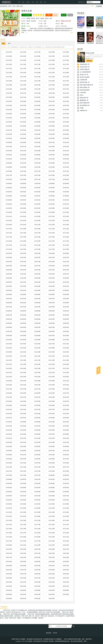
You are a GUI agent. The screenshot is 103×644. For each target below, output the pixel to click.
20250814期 (9, 483)
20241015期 (23, 344)
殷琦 (51, 18)
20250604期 (66, 446)
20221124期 (51, 69)
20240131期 (37, 266)
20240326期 (9, 290)
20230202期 (51, 97)
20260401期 (9, 590)
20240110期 (23, 258)
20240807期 (51, 311)
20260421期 (23, 599)
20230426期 (66, 134)
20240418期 (66, 299)
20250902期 (9, 492)
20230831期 (37, 196)
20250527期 (66, 442)
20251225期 (23, 545)
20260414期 (37, 594)
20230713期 (66, 171)
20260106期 (23, 549)
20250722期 (23, 471)
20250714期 (23, 467)
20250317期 (51, 410)
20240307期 (9, 282)
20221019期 (51, 52)
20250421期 (51, 426)
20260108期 (51, 549)
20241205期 (9, 368)
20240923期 (51, 331)
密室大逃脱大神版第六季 (86, 85)
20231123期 (66, 233)
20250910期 (9, 496)
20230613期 (23, 159)
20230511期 (51, 142)
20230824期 (51, 192)
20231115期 (9, 233)
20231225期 (23, 249)
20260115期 (37, 553)
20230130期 (9, 97)
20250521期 (23, 442)
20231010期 (66, 212)
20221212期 (9, 77)
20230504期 (66, 138)
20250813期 (66, 479)
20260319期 (51, 582)
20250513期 (23, 438)
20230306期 (9, 114)
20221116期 (52, 64)
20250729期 (9, 475)
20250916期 (51, 496)
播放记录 (83, 2)
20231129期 (37, 237)
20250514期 (37, 438)
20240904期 (51, 323)
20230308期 (37, 114)
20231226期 (37, 249)
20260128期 (66, 557)
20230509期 (23, 142)
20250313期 (37, 410)
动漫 (37, 2)
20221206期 (37, 73)
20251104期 (23, 520)
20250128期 (51, 389)
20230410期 (66, 126)
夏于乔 (38, 18)
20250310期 (66, 405)
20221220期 (9, 81)
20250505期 (23, 434)
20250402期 (51, 418)
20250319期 (9, 414)
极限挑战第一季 (84, 100)
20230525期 (23, 151)
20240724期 (37, 307)
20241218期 (23, 373)
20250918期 (9, 500)
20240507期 (51, 303)
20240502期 (37, 303)
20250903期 (23, 492)
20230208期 (23, 101)
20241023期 (23, 348)
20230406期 (51, 126)
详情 (72, 33)
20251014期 (66, 508)
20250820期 (51, 483)
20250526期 (51, 442)
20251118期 (9, 529)
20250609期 (23, 451)
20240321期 (51, 286)
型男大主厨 (20, 6)
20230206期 (66, 97)
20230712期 (51, 171)
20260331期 (66, 586)
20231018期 (66, 216)
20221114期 (23, 64)
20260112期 (66, 549)
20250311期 (9, 410)
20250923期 (37, 500)
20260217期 (23, 570)
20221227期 (66, 81)
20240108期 (66, 253)
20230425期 (51, 134)
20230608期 (66, 155)
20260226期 (9, 574)
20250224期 (23, 401)
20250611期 (51, 451)
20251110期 (66, 520)
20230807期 (37, 184)
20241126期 (66, 360)
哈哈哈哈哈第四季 (85, 90)
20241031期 (23, 352)
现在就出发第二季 (85, 82)
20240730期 (66, 307)
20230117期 (23, 93)
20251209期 (37, 537)
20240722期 (9, 307)
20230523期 (66, 147)
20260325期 (23, 586)
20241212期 (66, 368)
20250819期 (37, 483)
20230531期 (66, 151)
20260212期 (66, 566)
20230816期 (51, 188)
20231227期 (51, 249)
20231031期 (23, 225)
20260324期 (9, 586)
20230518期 (37, 147)
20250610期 (37, 451)
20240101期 (9, 253)
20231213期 (9, 245)
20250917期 (66, 496)
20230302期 (66, 110)
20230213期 (51, 101)
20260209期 (23, 566)
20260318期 (37, 582)
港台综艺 (34, 21)
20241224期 (66, 373)
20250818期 (23, 483)
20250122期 (9, 389)
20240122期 (23, 262)
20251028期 (37, 516)
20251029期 (51, 516)
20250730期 (23, 475)
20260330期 (51, 586)
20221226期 (51, 81)
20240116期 (51, 258)
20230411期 (9, 130)
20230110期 (37, 89)
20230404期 (23, 126)
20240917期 (9, 331)
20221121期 (9, 69)
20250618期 (37, 455)
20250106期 (9, 381)
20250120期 (51, 385)
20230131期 (23, 97)
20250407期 (9, 422)
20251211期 (66, 537)
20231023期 (23, 221)
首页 (19, 2)
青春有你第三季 (84, 98)
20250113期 (66, 381)
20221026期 (37, 56)
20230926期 (23, 208)
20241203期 (51, 364)
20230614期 (37, 159)
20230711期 (37, 171)
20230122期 (66, 93)
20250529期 (23, 446)
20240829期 (9, 323)
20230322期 (66, 118)
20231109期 (37, 229)
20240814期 (23, 315)
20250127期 (37, 389)
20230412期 (23, 130)
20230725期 (9, 179)
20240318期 (9, 286)
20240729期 (51, 307)
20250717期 (66, 467)
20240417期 (51, 299)
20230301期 (51, 110)
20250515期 (51, 438)
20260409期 (9, 594)
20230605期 (23, 155)
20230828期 (66, 192)
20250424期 (23, 430)
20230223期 (9, 110)
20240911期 (37, 327)
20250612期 (66, 451)
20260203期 (37, 562)
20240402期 (66, 290)
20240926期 (23, 336)
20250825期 (9, 488)
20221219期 (66, 77)
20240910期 (23, 327)
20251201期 (37, 533)
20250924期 (51, 500)
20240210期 (37, 270)
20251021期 (51, 512)
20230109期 (23, 89)
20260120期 (66, 553)
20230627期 (66, 163)
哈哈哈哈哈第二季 (85, 64)
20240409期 (51, 294)
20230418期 (66, 130)
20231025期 (51, 221)
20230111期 (52, 89)
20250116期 (37, 385)
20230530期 (51, 151)
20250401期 (37, 418)
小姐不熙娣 (83, 93)
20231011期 (9, 216)
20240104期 (51, 253)
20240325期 (66, 286)
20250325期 (51, 414)
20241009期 (51, 340)
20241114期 (66, 356)
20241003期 (9, 340)
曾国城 (28, 18)
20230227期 (23, 110)
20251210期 (51, 537)
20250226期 (51, 401)
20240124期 (51, 262)
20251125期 (66, 529)
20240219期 (66, 270)
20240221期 (23, 274)
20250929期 (9, 504)
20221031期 (66, 56)
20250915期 (37, 496)
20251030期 (66, 516)
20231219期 (51, 245)
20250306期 (51, 405)
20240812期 (66, 311)
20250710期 (9, 467)
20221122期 (23, 69)
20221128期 (66, 69)
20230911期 (37, 200)
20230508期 (9, 142)
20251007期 (9, 508)
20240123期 (37, 262)
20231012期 (23, 216)
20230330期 (66, 122)
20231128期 (23, 237)
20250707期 (37, 463)
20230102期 (37, 85)
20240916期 (66, 327)
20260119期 (51, 553)
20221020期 (66, 52)
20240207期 (23, 270)
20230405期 (37, 126)
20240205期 (66, 266)
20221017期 (37, 52)
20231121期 (37, 233)
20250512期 (9, 438)
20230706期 (9, 171)
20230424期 (37, 134)
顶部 (98, 370)
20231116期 (23, 233)
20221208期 (66, 73)
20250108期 (37, 381)
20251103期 (9, 520)
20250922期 (23, 500)
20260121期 (9, 557)
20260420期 (9, 599)
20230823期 (37, 192)
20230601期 (9, 155)
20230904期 (51, 196)
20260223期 (37, 570)
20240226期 (51, 274)
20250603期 (51, 446)
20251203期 (66, 533)
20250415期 (9, 426)
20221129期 (9, 73)
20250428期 (37, 430)
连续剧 (28, 2)
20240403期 (9, 294)
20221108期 (51, 60)
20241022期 (9, 348)
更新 (41, 2)
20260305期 (66, 574)
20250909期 (66, 492)
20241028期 (51, 348)
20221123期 (37, 69)
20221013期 (23, 52)
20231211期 (51, 241)
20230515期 (66, 142)
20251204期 (9, 537)
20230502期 (37, 138)
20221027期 (51, 56)
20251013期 (51, 508)
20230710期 (23, 171)
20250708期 (51, 463)
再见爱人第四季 (90, 53)
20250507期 (51, 434)
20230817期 (66, 188)
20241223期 (51, 373)
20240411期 (9, 299)
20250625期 (23, 459)
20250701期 (66, 459)
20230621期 (23, 163)
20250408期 (23, 422)
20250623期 (66, 455)
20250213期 (23, 397)
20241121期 (37, 360)
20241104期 (37, 352)
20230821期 (9, 192)
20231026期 (66, 221)
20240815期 (37, 315)
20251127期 (23, 533)
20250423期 (9, 430)
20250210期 (51, 393)
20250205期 (23, 393)
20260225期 (66, 570)
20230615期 (51, 159)
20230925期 (9, 208)
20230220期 (37, 105)
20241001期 (51, 336)
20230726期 (23, 179)
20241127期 (9, 364)
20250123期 (23, 389)
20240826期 (37, 319)
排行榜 (55, 633)
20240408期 (37, 294)
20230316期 (23, 118)
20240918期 (23, 331)
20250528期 (9, 446)
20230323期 (9, 122)
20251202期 (51, 533)
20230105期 (9, 89)
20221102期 (23, 60)
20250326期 (66, 414)
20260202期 (23, 562)
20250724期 (51, 471)
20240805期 (23, 311)
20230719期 (37, 175)
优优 (3, 43)
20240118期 (9, 262)
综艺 (33, 2)
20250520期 (9, 442)
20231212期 (66, 241)
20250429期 (51, 430)
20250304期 (23, 405)
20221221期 (23, 81)
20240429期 (9, 303)
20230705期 (66, 167)
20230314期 (66, 114)
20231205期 (9, 241)
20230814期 (23, 188)
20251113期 (37, 525)
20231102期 (51, 225)
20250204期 (9, 393)
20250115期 (23, 385)
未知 (45, 21)
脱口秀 (28, 21)
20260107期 (37, 549)
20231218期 (37, 245)
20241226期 (23, 377)
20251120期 (37, 529)
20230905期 (66, 196)
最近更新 (49, 633)
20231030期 (9, 225)
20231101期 (37, 225)
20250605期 (9, 451)
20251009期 (37, 508)
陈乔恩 (33, 18)
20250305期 (37, 405)
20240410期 (66, 294)
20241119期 (9, 360)
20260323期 (66, 582)
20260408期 (66, 590)
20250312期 (23, 410)
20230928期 (51, 208)
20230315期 (9, 118)
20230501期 (23, 138)
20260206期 (9, 566)
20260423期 (51, 599)
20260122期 (23, 557)
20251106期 (51, 520)
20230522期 (51, 147)
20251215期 (9, 541)
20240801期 (9, 311)
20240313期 (51, 282)
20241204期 (66, 364)
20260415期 (51, 594)
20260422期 (37, 599)
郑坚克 (47, 18)
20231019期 (9, 221)
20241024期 (37, 348)
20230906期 (9, 200)
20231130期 (51, 237)
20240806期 (37, 311)
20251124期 (51, 529)
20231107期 (9, 229)
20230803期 (23, 184)
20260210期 (37, 566)
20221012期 (9, 52)
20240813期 (9, 315)
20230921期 (66, 204)
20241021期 (66, 344)
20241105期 (51, 352)
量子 (9, 43)
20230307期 (23, 114)
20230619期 (66, 159)
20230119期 (51, 93)
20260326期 (37, 586)
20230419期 (9, 134)
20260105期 (9, 549)
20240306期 (66, 278)
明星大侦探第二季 (85, 87)
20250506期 (37, 434)
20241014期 (9, 344)
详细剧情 (4, 607)
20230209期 (37, 101)
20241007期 (23, 340)
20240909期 (9, 327)
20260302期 (37, 574)
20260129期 (9, 562)
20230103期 (51, 85)
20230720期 (51, 175)
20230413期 (37, 130)
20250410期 (51, 422)
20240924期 (66, 331)
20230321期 (51, 118)
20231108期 (23, 229)
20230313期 (51, 114)
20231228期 (66, 249)
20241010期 (66, 340)
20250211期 (66, 393)
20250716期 (51, 467)
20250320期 (23, 414)
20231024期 (37, 221)
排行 (45, 2)
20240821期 (9, 319)
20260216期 (9, 570)
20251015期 (9, 512)
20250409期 (37, 422)
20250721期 (9, 471)
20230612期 (9, 159)
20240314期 (66, 282)
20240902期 (23, 323)
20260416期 (66, 594)
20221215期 (51, 77)
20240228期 (9, 278)
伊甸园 (82, 108)
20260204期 (51, 562)
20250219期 (66, 397)
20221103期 (37, 60)
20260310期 (23, 578)
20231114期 (66, 229)
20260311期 (37, 578)
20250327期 (9, 418)
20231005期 (37, 212)
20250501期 (9, 434)
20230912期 (51, 200)
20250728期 (66, 471)
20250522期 (37, 442)
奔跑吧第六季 (83, 111)
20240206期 (9, 270)
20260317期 (23, 582)
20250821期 (66, 483)
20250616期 (9, 455)
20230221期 (51, 105)
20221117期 (66, 64)
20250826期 (23, 488)
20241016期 (37, 344)
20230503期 (51, 138)
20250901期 (66, 488)
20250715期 (37, 467)
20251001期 (37, 504)
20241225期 (9, 377)
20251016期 (23, 512)
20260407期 (51, 590)
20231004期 (23, 212)
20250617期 (23, 455)
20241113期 (52, 356)
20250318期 (66, 410)
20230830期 (23, 196)
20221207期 (51, 73)
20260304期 (51, 574)
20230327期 (23, 122)
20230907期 (23, 200)
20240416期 (37, 299)
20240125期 (66, 262)
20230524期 (9, 151)
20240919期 (37, 331)
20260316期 (9, 582)
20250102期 (66, 377)
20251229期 (37, 545)
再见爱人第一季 (84, 75)
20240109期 (9, 258)
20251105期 (37, 520)
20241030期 (9, 352)
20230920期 (51, 204)
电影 (23, 2)
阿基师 (42, 18)
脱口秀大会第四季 (85, 77)
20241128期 (23, 364)
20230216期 (23, 105)
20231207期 (37, 241)
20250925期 (66, 500)
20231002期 (66, 208)
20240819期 (51, 315)
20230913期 (66, 200)
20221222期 (37, 81)
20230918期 (23, 204)
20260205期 (66, 562)
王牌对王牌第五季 (85, 69)
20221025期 (23, 56)
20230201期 (37, 97)
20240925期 (9, 336)
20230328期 (37, 122)
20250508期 (66, 434)
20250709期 (66, 463)
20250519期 (66, 438)
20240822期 (23, 319)
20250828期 (51, 488)
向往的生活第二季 (85, 67)
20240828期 (66, 319)
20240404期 (23, 294)
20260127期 (51, 557)
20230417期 (51, 130)
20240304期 (37, 278)
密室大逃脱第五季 (85, 103)
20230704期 (51, 167)
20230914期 (9, 204)
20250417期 (37, 426)
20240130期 (23, 266)
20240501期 (23, 303)
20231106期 (66, 225)
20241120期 (23, 360)
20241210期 (37, 368)
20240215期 (51, 270)
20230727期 (37, 179)
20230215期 (9, 105)
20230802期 (9, 184)
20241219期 (37, 373)
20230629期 (23, 167)
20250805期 (66, 475)
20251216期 (23, 541)
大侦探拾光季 (83, 80)
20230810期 (9, 188)
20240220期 (9, 274)
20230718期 (23, 175)
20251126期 (9, 533)
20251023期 (9, 516)
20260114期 (23, 553)
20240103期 (37, 253)
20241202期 (37, 364)
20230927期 (37, 208)
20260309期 (9, 578)
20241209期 (23, 368)
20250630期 (51, 459)
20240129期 (9, 266)
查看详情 (89, 61)
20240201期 (51, 266)
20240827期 (51, 319)
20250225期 (37, 401)
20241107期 (9, 356)
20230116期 (9, 93)
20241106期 (66, 352)
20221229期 (23, 85)
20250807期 (23, 479)
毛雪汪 (82, 95)
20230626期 (51, 163)
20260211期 (51, 566)
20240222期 (37, 274)
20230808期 (51, 184)
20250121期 (66, 385)
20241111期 (23, 356)
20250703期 (23, 463)
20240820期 (66, 315)
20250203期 (66, 389)
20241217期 (9, 373)
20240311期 (23, 282)
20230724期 (66, 175)
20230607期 (51, 155)
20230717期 (9, 175)
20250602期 (37, 446)
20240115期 (37, 258)
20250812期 (51, 479)
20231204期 (66, 237)
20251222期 (51, 541)
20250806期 (9, 479)
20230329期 (51, 122)
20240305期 (51, 278)
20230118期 (37, 93)
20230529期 (37, 151)
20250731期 (37, 475)
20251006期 (66, 504)
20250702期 (9, 463)
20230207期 (9, 101)
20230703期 (37, 167)
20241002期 (66, 336)
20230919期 (37, 204)
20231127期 (9, 237)
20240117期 (66, 258)
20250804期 (51, 475)
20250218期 (51, 397)
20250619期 (51, 455)
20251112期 (23, 525)
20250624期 (9, 459)
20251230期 (51, 545)
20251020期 (37, 512)
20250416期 (23, 426)
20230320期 (37, 118)
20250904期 (37, 492)
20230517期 (23, 147)
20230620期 (9, 163)
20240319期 (23, 286)
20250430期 (66, 430)
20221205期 (23, 73)
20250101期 (51, 377)
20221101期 (9, 60)
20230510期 (37, 142)
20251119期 (23, 529)
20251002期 (51, 504)
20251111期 (9, 525)
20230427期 (9, 138)
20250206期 (37, 393)
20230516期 (9, 147)
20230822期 (23, 192)
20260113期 (9, 553)
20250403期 (66, 418)
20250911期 (23, 496)
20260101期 (66, 545)
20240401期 (51, 290)
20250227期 (66, 401)
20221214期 (37, 77)
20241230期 (37, 377)
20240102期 (23, 253)
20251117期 (66, 525)
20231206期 (23, 241)
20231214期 (23, 245)
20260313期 (66, 578)
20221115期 (37, 64)
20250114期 (9, 385)
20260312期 (51, 578)
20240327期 (23, 290)
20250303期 (9, 405)
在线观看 (99, 6)
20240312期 (37, 282)
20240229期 (23, 278)
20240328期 (37, 290)
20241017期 (51, 344)
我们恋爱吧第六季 (85, 105)
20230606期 (37, 155)
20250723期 (37, 471)
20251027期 (23, 516)
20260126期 (37, 557)
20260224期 (51, 570)
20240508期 (66, 303)
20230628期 (9, 167)
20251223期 (66, 541)
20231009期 (51, 212)
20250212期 (9, 397)
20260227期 (23, 574)
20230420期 (23, 134)
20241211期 (51, 368)
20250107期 (23, 381)
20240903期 (37, 323)
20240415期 (23, 299)
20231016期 (37, 216)
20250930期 (23, 504)
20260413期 (23, 594)
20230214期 (66, 101)
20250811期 (37, 479)
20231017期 (51, 216)
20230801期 (66, 179)
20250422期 (66, 426)
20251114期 (52, 525)
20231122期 (51, 233)
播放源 (3, 39)
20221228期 (9, 85)
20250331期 (23, 418)
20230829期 (9, 196)
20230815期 (37, 188)
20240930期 (37, 336)
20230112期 (66, 89)
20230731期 (51, 179)
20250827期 (37, 488)
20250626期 (37, 459)
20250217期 (37, 397)
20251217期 (37, 541)
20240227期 (66, 274)
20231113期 (52, 229)
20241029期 (66, 348)
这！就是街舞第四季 (85, 72)
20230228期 (37, 110)
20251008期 (23, 508)
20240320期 (37, 286)
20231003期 (9, 212)
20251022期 (66, 512)
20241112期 (37, 356)
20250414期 (66, 422)
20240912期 (51, 327)
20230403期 (9, 126)
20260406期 (37, 590)
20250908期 (51, 492)
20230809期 (66, 184)
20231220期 (66, 245)
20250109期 (51, 381)
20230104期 (66, 85)
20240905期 (66, 323)
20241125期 (51, 360)
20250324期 (37, 414)
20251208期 (23, 537)
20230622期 (37, 163)
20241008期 (37, 340)
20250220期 (9, 401)
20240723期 (23, 307)
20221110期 (9, 64)
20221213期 (23, 77)
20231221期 (9, 249)
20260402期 (23, 590)
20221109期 (66, 60)
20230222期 (66, 105)
